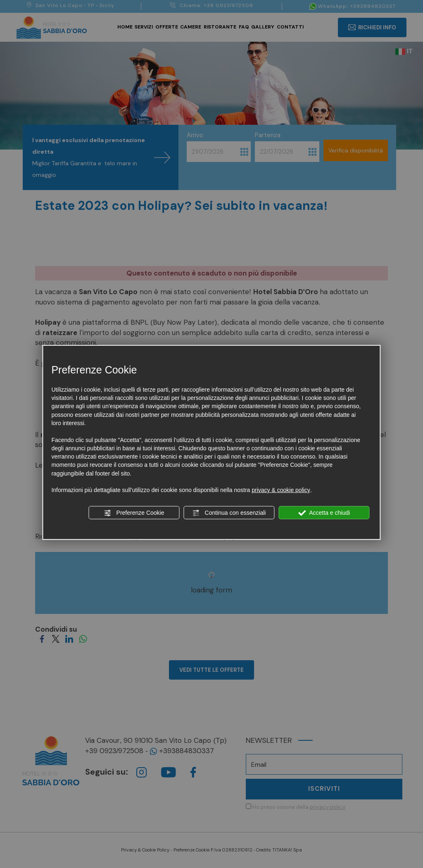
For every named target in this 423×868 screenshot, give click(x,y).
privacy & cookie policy (281, 490)
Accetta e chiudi (324, 513)
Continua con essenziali (229, 513)
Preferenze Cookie (134, 513)
